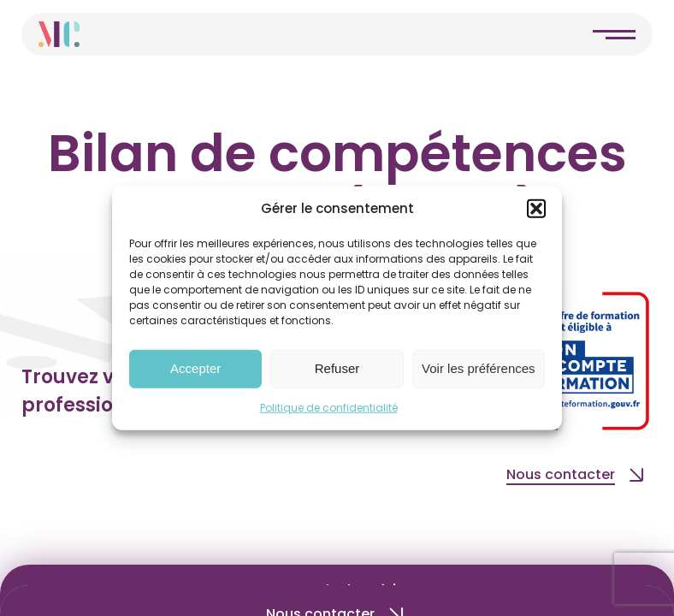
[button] (536, 209)
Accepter (195, 368)
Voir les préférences (479, 368)
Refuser (337, 368)
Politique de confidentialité (329, 407)
